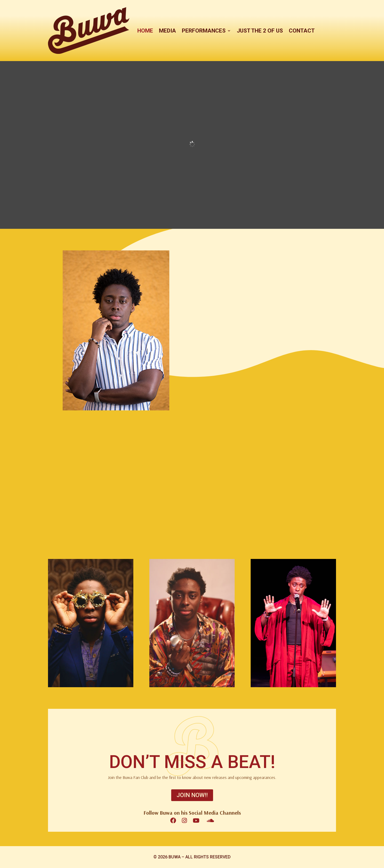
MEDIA (167, 31)
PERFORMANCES (204, 31)
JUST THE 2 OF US (260, 31)
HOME (145, 31)
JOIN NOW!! (192, 795)
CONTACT (302, 31)
